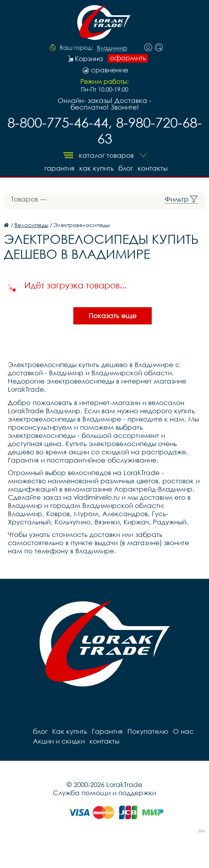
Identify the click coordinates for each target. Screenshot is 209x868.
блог (126, 168)
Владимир (112, 48)
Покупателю (148, 731)
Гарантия (59, 168)
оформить (128, 58)
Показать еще (113, 316)
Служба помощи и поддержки (104, 793)
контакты (153, 168)
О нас (183, 731)
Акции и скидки (59, 741)
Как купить (96, 168)
